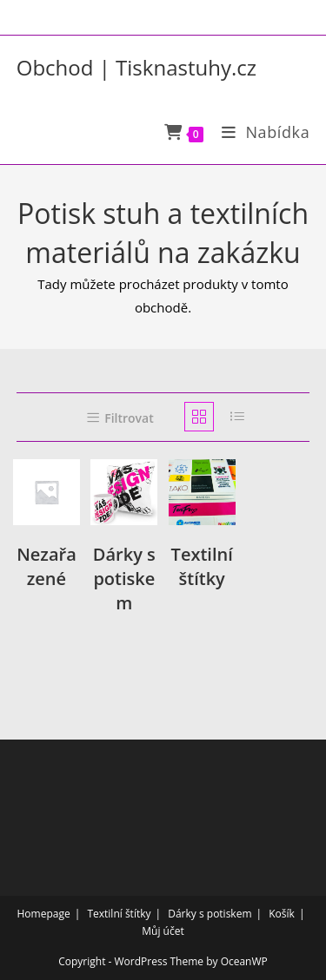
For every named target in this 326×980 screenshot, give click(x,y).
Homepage (44, 914)
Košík (282, 914)
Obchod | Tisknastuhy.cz (136, 67)
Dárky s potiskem (210, 914)
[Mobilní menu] (259, 132)
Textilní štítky (119, 914)
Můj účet (163, 931)
